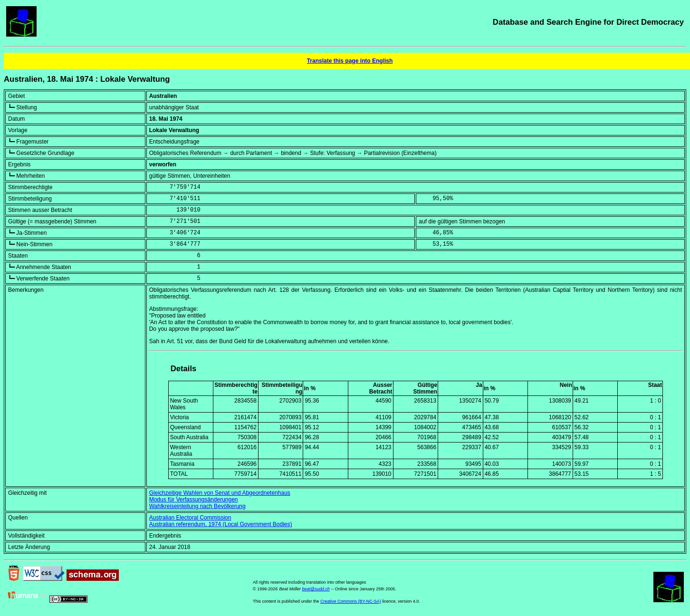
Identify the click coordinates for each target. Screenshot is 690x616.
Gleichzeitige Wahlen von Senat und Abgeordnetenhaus (220, 493)
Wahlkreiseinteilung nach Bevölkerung (197, 506)
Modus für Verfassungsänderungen (194, 500)
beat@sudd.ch (316, 589)
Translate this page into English (350, 61)
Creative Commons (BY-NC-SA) (351, 601)
